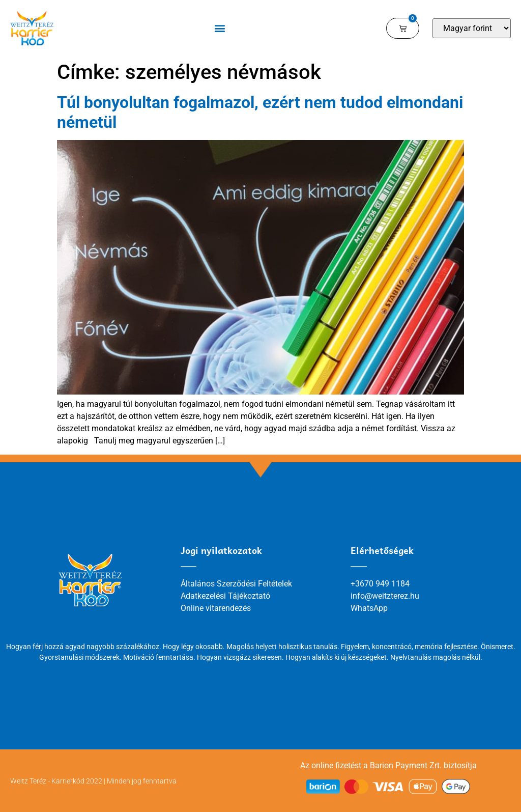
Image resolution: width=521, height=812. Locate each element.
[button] (220, 28)
